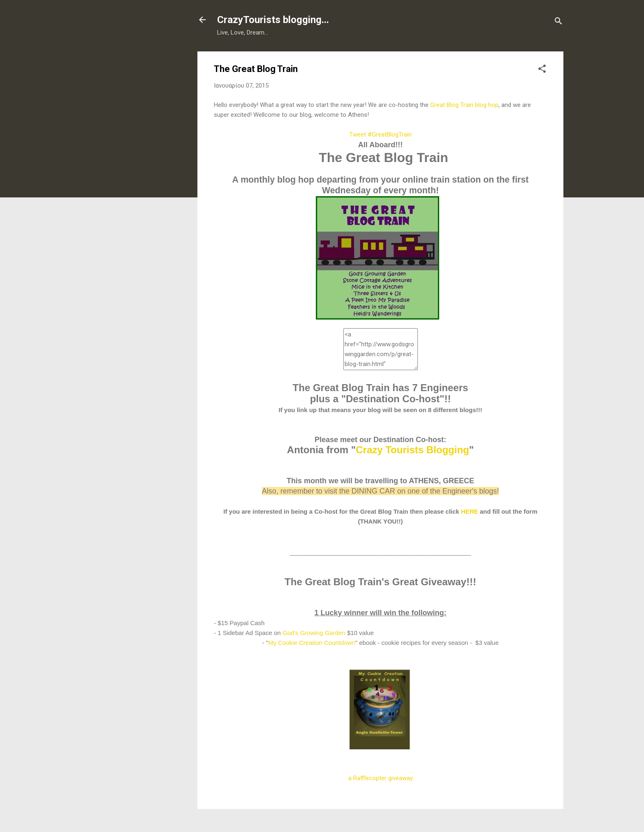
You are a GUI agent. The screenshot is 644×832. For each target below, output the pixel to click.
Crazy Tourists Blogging (412, 450)
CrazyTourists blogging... (273, 20)
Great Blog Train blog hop (464, 105)
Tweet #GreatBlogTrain (380, 134)
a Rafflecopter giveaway (381, 778)
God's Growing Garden (314, 633)
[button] (542, 70)
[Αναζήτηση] (558, 22)
